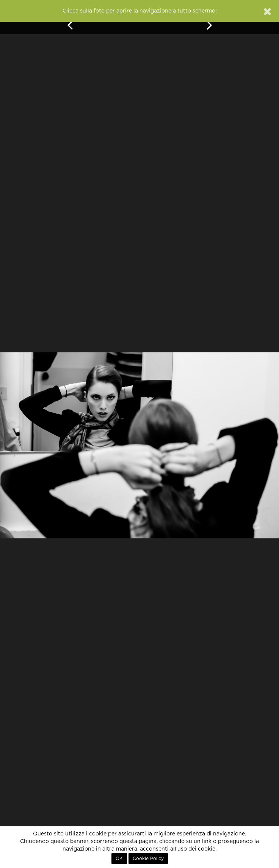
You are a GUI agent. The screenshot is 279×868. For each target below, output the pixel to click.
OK (119, 859)
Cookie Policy (148, 859)
